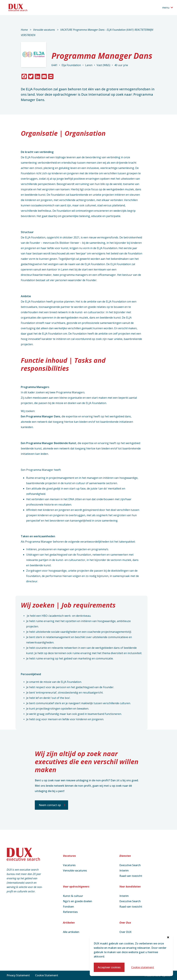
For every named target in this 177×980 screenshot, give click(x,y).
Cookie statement (143, 967)
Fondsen (68, 907)
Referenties (70, 912)
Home (24, 30)
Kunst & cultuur (73, 896)
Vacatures (69, 865)
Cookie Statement (47, 975)
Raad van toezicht (131, 876)
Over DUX (125, 932)
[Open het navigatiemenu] (168, 8)
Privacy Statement (18, 975)
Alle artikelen (71, 932)
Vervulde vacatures (44, 30)
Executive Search (130, 865)
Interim (124, 870)
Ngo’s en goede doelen (78, 901)
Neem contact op (50, 805)
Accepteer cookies (109, 967)
